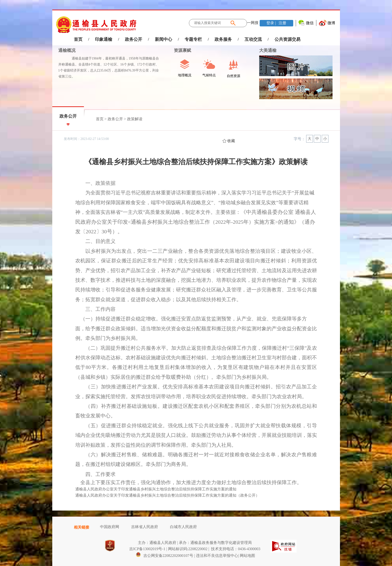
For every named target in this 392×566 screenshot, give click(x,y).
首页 (78, 39)
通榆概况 (67, 50)
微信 (310, 23)
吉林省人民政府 (145, 527)
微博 (331, 23)
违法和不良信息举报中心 (217, 556)
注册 (282, 23)
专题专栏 (193, 39)
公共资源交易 (287, 39)
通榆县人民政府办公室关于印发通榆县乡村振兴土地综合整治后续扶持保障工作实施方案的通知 (156, 489)
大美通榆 (268, 50)
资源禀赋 (180, 50)
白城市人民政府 (183, 527)
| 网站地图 (247, 556)
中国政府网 (110, 527)
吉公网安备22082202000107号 (164, 556)
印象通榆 (104, 39)
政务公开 (134, 39)
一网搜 (253, 23)
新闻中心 (164, 39)
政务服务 (223, 39)
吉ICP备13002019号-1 (147, 549)
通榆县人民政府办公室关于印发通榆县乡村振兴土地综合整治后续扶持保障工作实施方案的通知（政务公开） (167, 495)
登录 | (272, 23)
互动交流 (253, 39)
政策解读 (135, 119)
